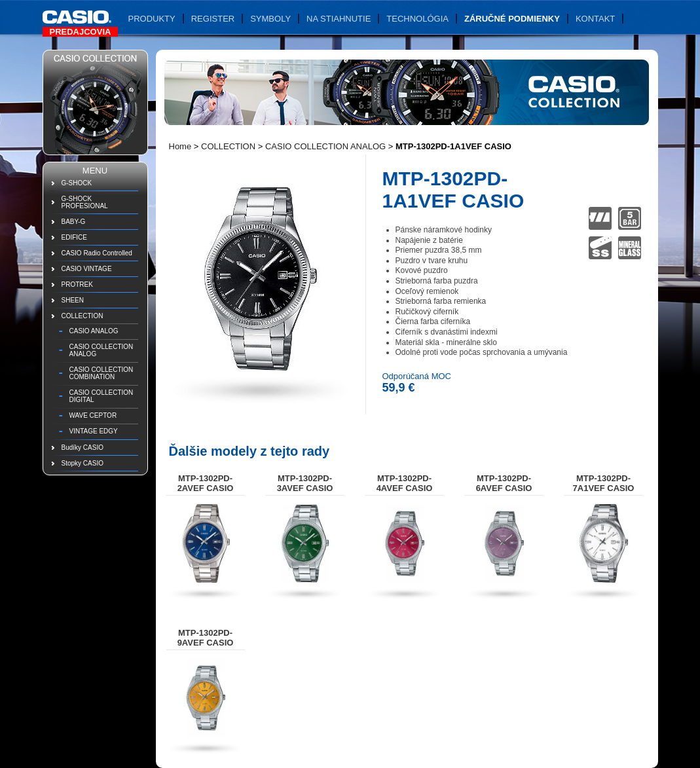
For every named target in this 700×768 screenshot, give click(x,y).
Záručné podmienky (512, 19)
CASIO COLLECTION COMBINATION (101, 373)
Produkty (152, 19)
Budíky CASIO (83, 448)
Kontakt (595, 19)
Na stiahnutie (339, 19)
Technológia (417, 19)
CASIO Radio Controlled (97, 253)
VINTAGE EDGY (94, 431)
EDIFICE (74, 237)
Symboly (270, 19)
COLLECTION (83, 316)
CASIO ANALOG (94, 331)
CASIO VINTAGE (87, 269)
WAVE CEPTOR (93, 415)
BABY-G (74, 222)
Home (180, 146)
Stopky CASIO (83, 463)
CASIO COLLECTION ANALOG (101, 350)
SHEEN (73, 300)
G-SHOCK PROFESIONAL (85, 202)
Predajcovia (81, 32)
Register (213, 19)
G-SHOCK (77, 183)
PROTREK (77, 284)
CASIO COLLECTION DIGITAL (101, 396)
